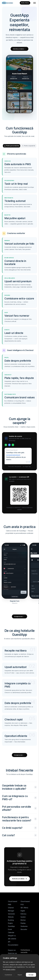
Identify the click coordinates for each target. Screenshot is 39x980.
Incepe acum (19, 616)
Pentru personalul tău (12, 146)
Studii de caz (12, 953)
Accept (31, 975)
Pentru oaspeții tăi (28, 146)
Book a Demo (25, 3)
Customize (8, 975)
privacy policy (10, 970)
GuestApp (11, 926)
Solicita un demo (19, 49)
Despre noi (12, 950)
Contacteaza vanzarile (26, 951)
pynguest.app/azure (13, 455)
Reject (20, 975)
